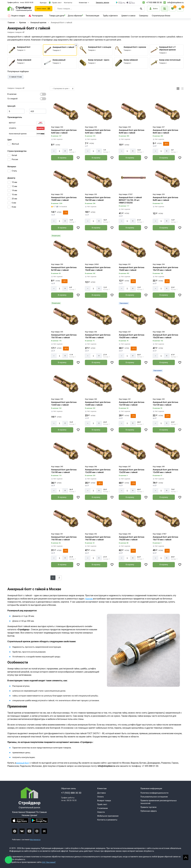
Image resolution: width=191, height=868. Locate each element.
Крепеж (23, 23)
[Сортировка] (62, 89)
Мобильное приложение (108, 815)
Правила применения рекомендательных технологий (159, 801)
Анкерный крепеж (38, 23)
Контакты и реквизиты (107, 819)
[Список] (182, 89)
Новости (101, 811)
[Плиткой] (178, 89)
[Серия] (27, 123)
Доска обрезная (75, 16)
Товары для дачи (57, 16)
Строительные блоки (161, 16)
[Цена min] (16, 111)
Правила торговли (148, 806)
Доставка (101, 792)
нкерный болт (23, 762)
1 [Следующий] (53, 577)
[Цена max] (38, 111)
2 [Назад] (59, 577)
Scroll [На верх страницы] (186, 857)
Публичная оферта (149, 810)
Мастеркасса (35, 839)
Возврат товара (104, 800)
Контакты (68, 3)
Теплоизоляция (92, 16)
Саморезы (144, 16)
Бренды (43, 3)
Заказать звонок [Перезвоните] (102, 2)
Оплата (100, 796)
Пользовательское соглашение (154, 796)
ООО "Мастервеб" (49, 861)
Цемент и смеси (128, 16)
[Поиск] (141, 9)
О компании (102, 807)
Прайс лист (55, 3)
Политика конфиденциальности (154, 792)
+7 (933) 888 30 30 (71, 792)
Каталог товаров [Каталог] (44, 9)
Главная (11, 23)
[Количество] (59, 151)
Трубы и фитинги (110, 16)
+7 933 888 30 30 (154, 3)
